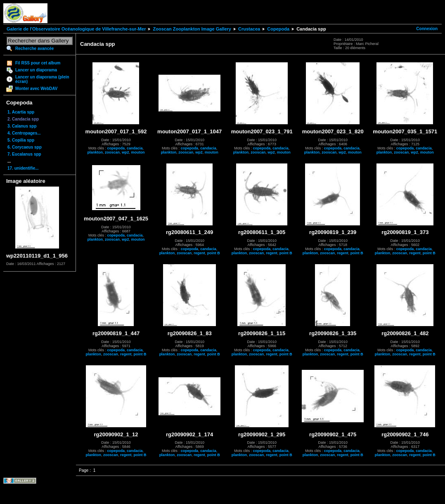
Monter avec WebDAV (36, 89)
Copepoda (278, 29)
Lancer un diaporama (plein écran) (42, 79)
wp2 (125, 152)
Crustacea (249, 29)
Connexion (427, 29)
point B (214, 253)
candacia (135, 148)
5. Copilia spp (21, 140)
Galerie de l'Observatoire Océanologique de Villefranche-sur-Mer (76, 29)
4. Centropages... (24, 133)
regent (199, 253)
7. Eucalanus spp (24, 154)
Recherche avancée (34, 49)
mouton (138, 152)
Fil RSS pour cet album (38, 63)
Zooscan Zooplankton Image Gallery (192, 29)
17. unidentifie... (23, 168)
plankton (95, 152)
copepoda (116, 148)
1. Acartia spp (21, 112)
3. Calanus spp (22, 126)
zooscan (112, 152)
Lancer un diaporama (36, 70)
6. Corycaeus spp (25, 147)
